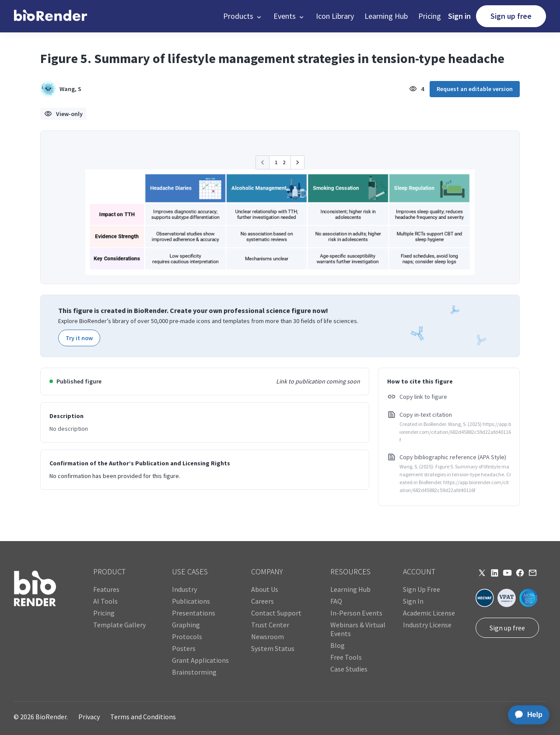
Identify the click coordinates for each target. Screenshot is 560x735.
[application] (526, 715)
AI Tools (105, 601)
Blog (338, 645)
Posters (184, 648)
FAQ (336, 601)
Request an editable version (475, 89)
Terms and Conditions (143, 717)
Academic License (429, 613)
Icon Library (335, 16)
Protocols (187, 637)
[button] (243, 16)
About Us (265, 589)
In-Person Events (356, 613)
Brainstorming (194, 672)
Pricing (430, 16)
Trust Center (270, 625)
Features (106, 589)
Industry (184, 589)
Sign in (459, 16)
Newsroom (268, 637)
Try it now (79, 338)
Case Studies (349, 669)
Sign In (413, 601)
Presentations (194, 613)
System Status (273, 648)
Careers (262, 601)
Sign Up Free (422, 589)
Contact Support (276, 613)
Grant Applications (200, 660)
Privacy (89, 717)
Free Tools (346, 657)
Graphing (186, 625)
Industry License (427, 625)
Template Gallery (119, 625)
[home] (51, 16)
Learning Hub (386, 16)
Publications (191, 601)
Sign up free (511, 16)
